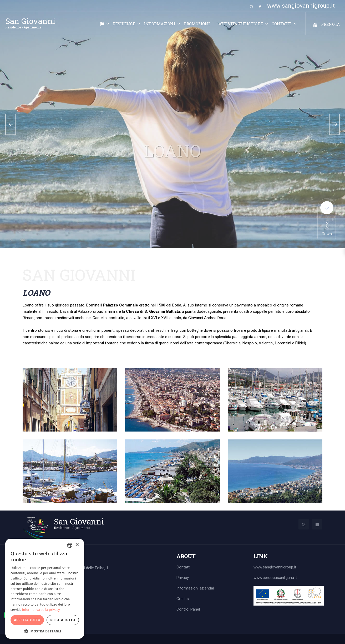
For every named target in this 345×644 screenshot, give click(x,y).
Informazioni (159, 24)
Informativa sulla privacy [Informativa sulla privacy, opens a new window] (41, 610)
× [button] (77, 545)
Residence (124, 24)
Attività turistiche (241, 24)
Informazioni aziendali (196, 588)
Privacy (183, 578)
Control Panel (188, 609)
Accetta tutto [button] (27, 620)
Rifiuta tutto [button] (63, 620)
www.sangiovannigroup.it (301, 6)
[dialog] (45, 589)
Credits (183, 599)
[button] (45, 631)
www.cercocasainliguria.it (275, 578)
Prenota (330, 24)
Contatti (282, 24)
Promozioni (197, 24)
